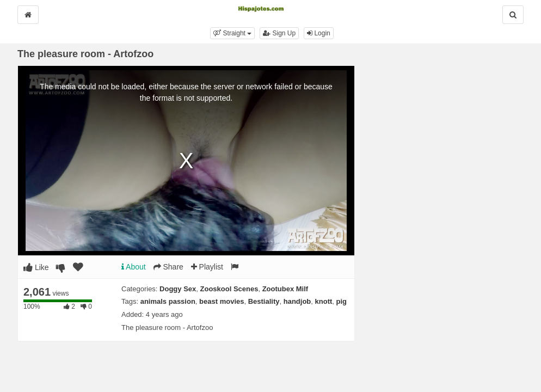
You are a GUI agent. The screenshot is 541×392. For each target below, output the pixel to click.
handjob (297, 301)
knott (324, 301)
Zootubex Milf (285, 289)
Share (168, 267)
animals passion (168, 301)
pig (342, 301)
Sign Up (279, 33)
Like (36, 267)
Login (319, 33)
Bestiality (264, 301)
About (134, 267)
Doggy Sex (178, 289)
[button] (232, 33)
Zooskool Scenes (229, 289)
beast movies (222, 301)
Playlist (207, 267)
